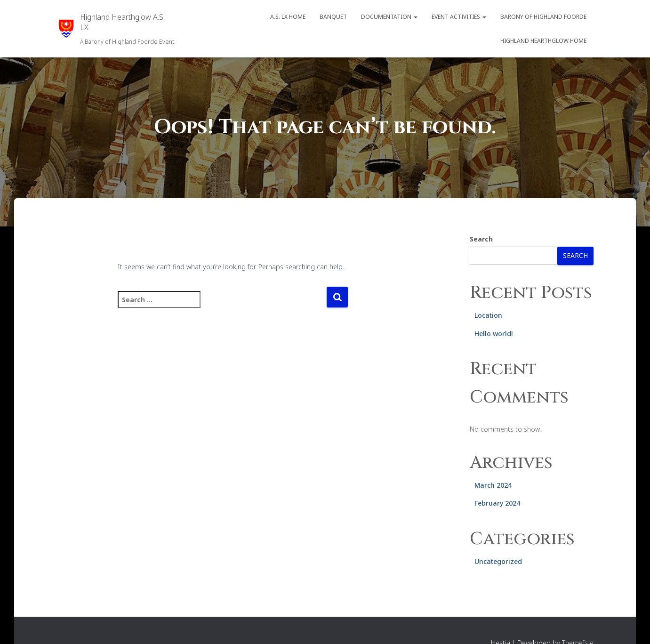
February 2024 (497, 503)
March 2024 (493, 485)
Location (488, 315)
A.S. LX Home (288, 17)
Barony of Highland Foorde (543, 17)
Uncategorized (498, 561)
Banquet (333, 17)
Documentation (389, 17)
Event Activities (459, 17)
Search (481, 239)
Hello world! (494, 334)
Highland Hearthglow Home (543, 41)
